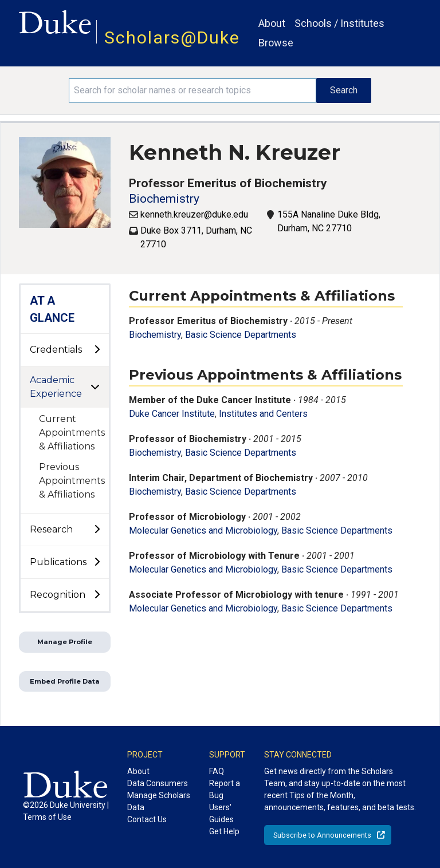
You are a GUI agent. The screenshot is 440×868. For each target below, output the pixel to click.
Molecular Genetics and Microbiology (203, 530)
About (272, 23)
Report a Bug (225, 789)
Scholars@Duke (172, 38)
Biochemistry (164, 199)
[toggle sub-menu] (97, 350)
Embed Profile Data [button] (65, 681)
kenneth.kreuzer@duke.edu (194, 214)
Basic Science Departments (241, 335)
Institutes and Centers (263, 414)
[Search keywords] (192, 90)
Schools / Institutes (339, 23)
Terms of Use (47, 817)
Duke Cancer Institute (172, 414)
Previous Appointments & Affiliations (72, 481)
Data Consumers (158, 783)
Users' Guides (221, 813)
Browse (276, 43)
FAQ (217, 771)
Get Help (224, 831)
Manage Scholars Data (159, 801)
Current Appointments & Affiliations (72, 433)
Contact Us (147, 819)
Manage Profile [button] (65, 642)
